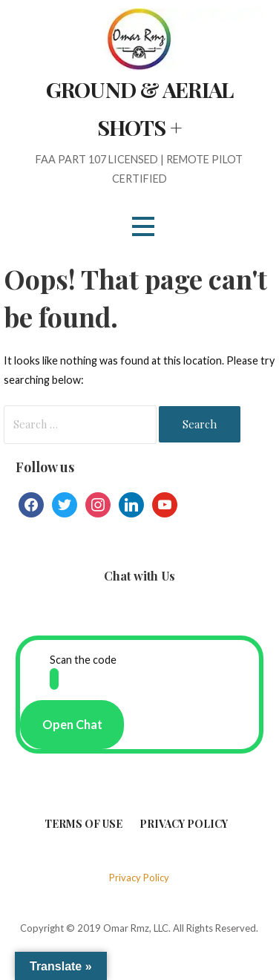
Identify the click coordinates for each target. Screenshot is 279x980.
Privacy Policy (184, 824)
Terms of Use (83, 824)
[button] (143, 226)
